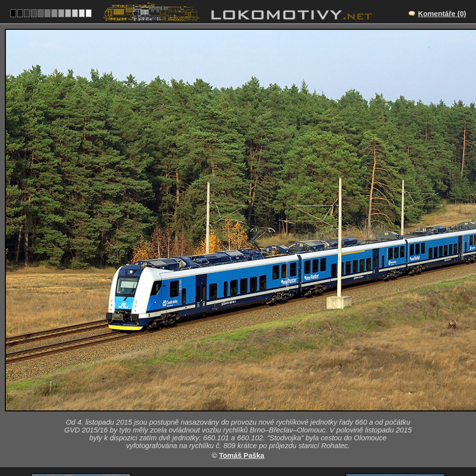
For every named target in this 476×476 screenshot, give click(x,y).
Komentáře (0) (442, 14)
